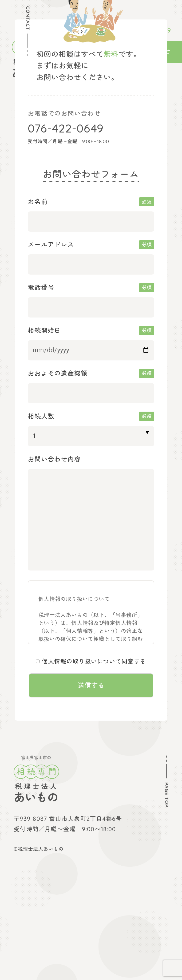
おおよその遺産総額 (58, 373)
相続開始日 (44, 330)
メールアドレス (51, 244)
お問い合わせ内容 (54, 459)
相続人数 (41, 416)
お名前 (38, 202)
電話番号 (41, 287)
